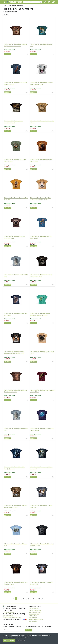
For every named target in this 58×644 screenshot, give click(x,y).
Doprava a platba (34, 608)
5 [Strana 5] (26, 599)
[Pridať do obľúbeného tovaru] (26, 54)
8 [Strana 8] (34, 599)
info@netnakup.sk (9, 612)
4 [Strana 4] (24, 599)
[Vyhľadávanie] (31, 2)
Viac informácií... (33, 621)
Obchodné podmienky (35, 610)
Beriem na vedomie (9, 641)
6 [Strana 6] (29, 599)
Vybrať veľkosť (7, 54)
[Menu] (4, 2)
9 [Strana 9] (36, 599)
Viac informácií (21, 640)
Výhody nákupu (33, 618)
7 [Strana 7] (31, 599)
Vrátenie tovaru (33, 616)
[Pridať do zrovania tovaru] (28, 54)
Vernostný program (34, 614)
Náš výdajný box (16, 618)
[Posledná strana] (45, 598)
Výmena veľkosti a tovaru (36, 619)
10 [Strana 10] (39, 599)
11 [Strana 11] (42, 599)
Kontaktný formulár (8, 616)
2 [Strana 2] (19, 599)
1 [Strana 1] (16, 599)
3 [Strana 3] (21, 599)
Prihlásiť (28, 630)
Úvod (4, 6)
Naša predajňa (7, 618)
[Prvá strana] (13, 598)
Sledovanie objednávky (35, 612)
